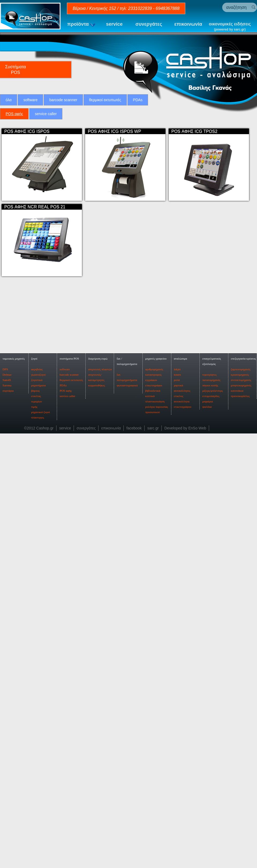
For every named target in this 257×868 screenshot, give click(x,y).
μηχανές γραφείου (156, 745)
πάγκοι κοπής (210, 772)
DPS (5, 756)
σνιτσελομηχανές (241, 766)
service (114, 24)
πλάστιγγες (37, 804)
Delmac (7, 761)
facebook (134, 814)
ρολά (177, 766)
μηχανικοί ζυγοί (40, 798)
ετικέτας (36, 782)
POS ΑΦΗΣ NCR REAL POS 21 (35, 207)
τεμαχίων (37, 788)
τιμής (34, 793)
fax (119, 761)
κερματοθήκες (97, 772)
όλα (9, 100)
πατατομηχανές (211, 766)
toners (177, 761)
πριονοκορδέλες (240, 782)
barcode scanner (63, 100)
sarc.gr (153, 814)
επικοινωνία (188, 24)
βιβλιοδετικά (153, 777)
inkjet (177, 756)
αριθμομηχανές (154, 756)
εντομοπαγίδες (211, 782)
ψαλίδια (207, 793)
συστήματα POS (69, 745)
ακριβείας (37, 756)
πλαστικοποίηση (155, 788)
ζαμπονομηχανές (241, 756)
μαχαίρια (208, 788)
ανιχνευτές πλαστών (100, 756)
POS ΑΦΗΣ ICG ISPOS (27, 131)
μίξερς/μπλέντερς (213, 777)
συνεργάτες (149, 24)
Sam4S (7, 766)
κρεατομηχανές (240, 761)
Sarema (7, 772)
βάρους (35, 777)
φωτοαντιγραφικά (127, 772)
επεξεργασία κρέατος (243, 745)
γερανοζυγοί (38, 761)
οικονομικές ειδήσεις (230, 27)
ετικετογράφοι (154, 772)
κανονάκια (237, 777)
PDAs (138, 100)
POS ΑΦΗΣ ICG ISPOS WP (114, 131)
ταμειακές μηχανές (14, 745)
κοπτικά (150, 782)
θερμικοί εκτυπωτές (105, 100)
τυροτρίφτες (209, 761)
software (30, 100)
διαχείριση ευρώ (98, 745)
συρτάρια (8, 777)
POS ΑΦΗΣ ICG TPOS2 (194, 131)
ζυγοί (34, 745)
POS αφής (14, 114)
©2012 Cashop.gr (39, 814)
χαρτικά (178, 772)
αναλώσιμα (180, 745)
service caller (46, 114)
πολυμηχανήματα (127, 766)
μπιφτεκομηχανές (241, 772)
